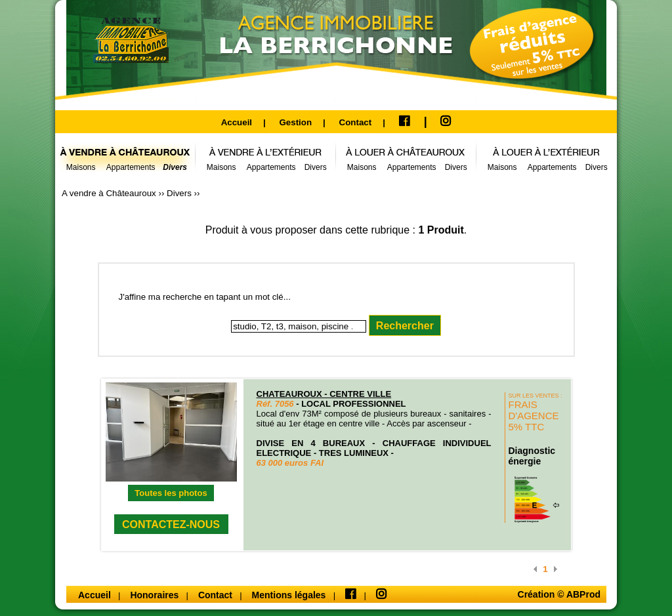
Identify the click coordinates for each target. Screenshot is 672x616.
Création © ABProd (559, 594)
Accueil (237, 122)
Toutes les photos (171, 493)
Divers (180, 193)
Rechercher (405, 326)
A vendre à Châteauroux (110, 193)
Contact (356, 122)
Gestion (295, 122)
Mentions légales (290, 595)
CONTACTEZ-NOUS (171, 524)
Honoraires (156, 595)
